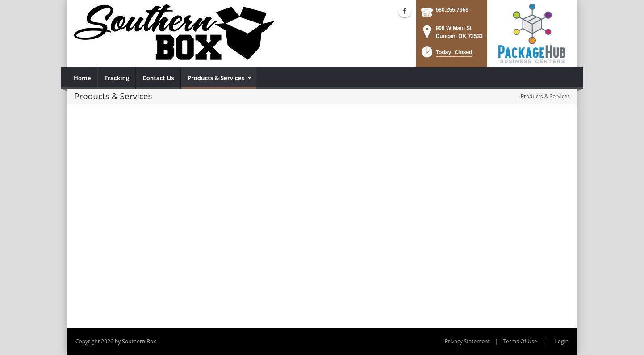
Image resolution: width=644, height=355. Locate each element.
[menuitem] (82, 78)
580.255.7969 (452, 10)
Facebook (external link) (405, 11)
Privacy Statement (467, 341)
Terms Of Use (520, 341)
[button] (446, 55)
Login (562, 341)
